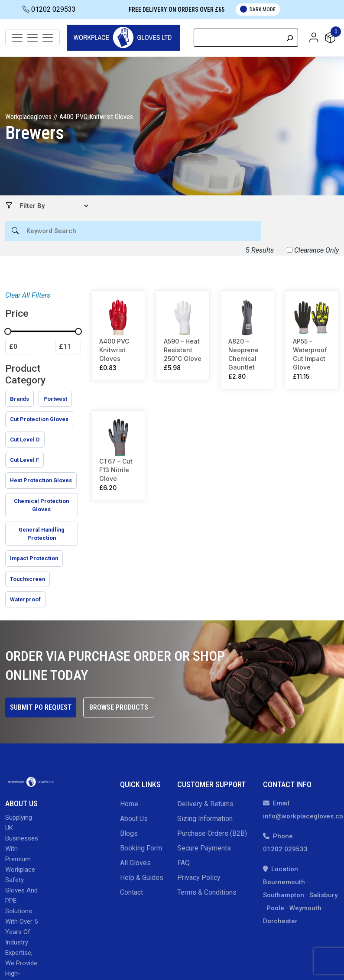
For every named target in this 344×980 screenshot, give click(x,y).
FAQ (183, 863)
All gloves (135, 863)
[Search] (290, 38)
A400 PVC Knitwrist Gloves (114, 350)
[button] (314, 37)
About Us (134, 819)
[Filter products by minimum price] (18, 347)
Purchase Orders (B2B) (212, 833)
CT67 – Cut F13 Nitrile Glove (116, 469)
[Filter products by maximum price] (68, 347)
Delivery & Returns (205, 804)
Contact (131, 892)
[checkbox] (19, 399)
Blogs (129, 833)
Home (129, 804)
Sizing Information (205, 819)
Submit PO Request (41, 707)
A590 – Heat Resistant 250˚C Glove (183, 350)
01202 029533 (49, 9)
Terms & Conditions (207, 892)
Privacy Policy (199, 878)
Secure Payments (204, 848)
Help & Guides (142, 878)
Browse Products (119, 707)
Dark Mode (258, 9)
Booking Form (141, 848)
